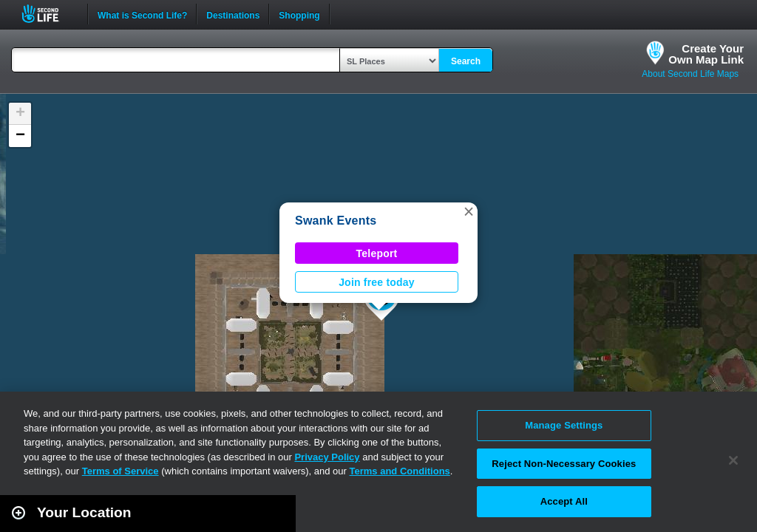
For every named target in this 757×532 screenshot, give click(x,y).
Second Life (48, 14)
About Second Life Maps (690, 74)
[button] (469, 211)
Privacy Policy (327, 457)
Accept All (564, 501)
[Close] (733, 460)
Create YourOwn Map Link (706, 54)
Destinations (233, 14)
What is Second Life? (142, 14)
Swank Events (336, 221)
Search (466, 61)
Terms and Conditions (400, 471)
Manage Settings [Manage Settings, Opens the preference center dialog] (564, 425)
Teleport (377, 253)
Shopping (299, 14)
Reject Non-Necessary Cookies (564, 464)
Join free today (377, 282)
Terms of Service (120, 471)
